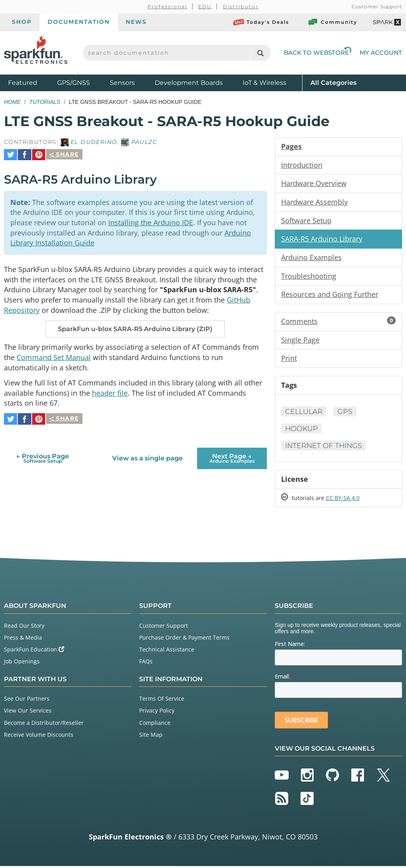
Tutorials (45, 102)
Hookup (302, 430)
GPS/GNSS (74, 83)
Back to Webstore (318, 53)
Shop (22, 22)
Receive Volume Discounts (39, 737)
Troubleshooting (309, 277)
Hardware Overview (314, 184)
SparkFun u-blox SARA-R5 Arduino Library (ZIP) (135, 328)
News (136, 22)
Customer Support (377, 7)
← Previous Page (43, 455)
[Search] (260, 53)
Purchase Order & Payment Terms (184, 639)
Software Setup (306, 221)
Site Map (151, 737)
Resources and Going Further (330, 295)
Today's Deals (261, 22)
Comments (338, 322)
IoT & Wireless (264, 83)
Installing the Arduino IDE (151, 220)
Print (289, 360)
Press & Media (23, 639)
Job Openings (22, 664)
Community (332, 22)
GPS (347, 413)
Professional (168, 7)
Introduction (302, 165)
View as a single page (147, 455)
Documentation (79, 22)
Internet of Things (324, 447)
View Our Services (28, 713)
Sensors (122, 83)
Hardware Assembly (314, 202)
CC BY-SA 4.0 (343, 500)
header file (110, 392)
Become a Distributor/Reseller (44, 725)
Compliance (155, 725)
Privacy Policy (157, 713)
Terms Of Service (162, 701)
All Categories (333, 82)
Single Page (300, 341)
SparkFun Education (34, 652)
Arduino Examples (311, 258)
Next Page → (232, 455)
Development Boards (189, 83)
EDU (205, 7)
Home (12, 102)
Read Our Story (24, 628)
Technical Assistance (167, 652)
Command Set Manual (54, 356)
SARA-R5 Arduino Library (322, 240)
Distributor (241, 7)
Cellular (304, 413)
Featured (31, 82)
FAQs (146, 664)
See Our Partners (27, 701)
